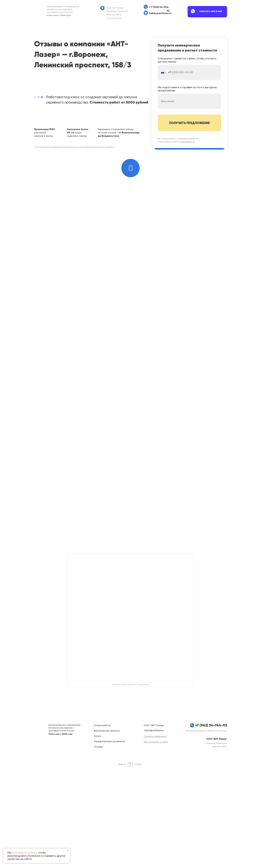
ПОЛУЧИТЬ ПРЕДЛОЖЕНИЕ (189, 123)
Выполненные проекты (107, 828)
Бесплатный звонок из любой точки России (207, 829)
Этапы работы (102, 823)
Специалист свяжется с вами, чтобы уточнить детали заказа (187, 60)
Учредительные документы (109, 839)
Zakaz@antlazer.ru (160, 13)
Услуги (98, 834)
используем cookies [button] (24, 853)
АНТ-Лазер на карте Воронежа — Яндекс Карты (131, 782)
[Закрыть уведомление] (67, 851)
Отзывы (98, 844)
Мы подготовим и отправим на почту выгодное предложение (187, 89)
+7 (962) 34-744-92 (211, 823)
